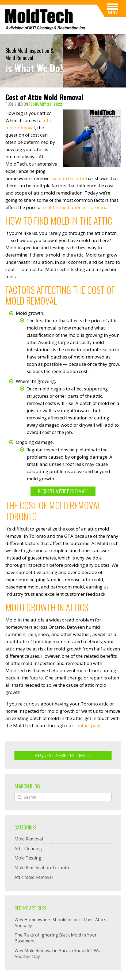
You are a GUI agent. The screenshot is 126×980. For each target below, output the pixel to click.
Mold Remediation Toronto (42, 868)
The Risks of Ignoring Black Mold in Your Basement (56, 938)
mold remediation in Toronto (74, 207)
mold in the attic (68, 178)
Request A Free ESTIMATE (63, 755)
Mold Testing (28, 858)
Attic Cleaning (28, 849)
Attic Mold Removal (34, 877)
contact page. (89, 725)
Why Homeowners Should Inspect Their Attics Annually (60, 923)
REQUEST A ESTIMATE (63, 491)
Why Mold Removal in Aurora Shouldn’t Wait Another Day (59, 953)
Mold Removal (29, 839)
